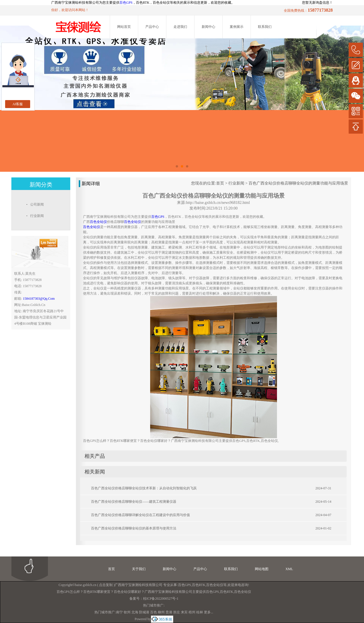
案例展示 (237, 27)
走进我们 (180, 27)
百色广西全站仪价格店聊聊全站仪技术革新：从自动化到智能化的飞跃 (144, 488)
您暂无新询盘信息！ (317, 3)
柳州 (161, 612)
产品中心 (152, 27)
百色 (154, 612)
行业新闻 (236, 183)
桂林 (200, 612)
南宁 (119, 612)
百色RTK (199, 585)
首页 (220, 183)
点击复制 (106, 585)
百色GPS (126, 3)
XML (289, 569)
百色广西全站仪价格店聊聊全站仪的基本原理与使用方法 (134, 528)
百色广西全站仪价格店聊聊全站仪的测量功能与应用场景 (298, 183)
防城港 (144, 612)
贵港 (169, 612)
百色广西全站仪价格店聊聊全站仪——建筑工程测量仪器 (134, 502)
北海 (135, 612)
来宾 (184, 612)
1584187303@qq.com (39, 299)
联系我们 (265, 27)
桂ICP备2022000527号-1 (161, 599)
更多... (209, 612)
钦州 (127, 612)
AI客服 (18, 104)
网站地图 (262, 569)
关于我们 (139, 569)
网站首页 (124, 27)
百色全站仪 (215, 585)
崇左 (177, 612)
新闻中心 (208, 27)
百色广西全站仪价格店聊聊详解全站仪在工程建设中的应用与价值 (140, 515)
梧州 (192, 612)
